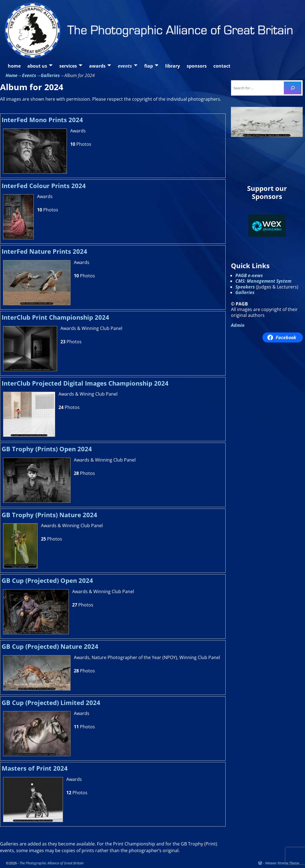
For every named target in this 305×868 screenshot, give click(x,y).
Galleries (50, 75)
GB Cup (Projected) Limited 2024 (51, 703)
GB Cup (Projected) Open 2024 (47, 580)
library (173, 66)
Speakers (245, 287)
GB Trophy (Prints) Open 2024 (47, 449)
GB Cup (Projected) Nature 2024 (50, 646)
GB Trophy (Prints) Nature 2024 (49, 515)
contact (222, 66)
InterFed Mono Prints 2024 (42, 120)
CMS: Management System (263, 281)
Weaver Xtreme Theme (282, 863)
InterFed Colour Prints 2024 (44, 186)
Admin (238, 325)
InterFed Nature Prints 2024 (44, 251)
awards (97, 66)
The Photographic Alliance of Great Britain (52, 863)
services (68, 66)
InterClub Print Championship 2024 (55, 317)
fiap (149, 66)
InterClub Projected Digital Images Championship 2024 (85, 383)
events (125, 66)
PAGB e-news (249, 275)
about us (37, 66)
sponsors (197, 66)
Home (12, 75)
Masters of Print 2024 (35, 768)
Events (29, 75)
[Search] (293, 88)
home (14, 66)
